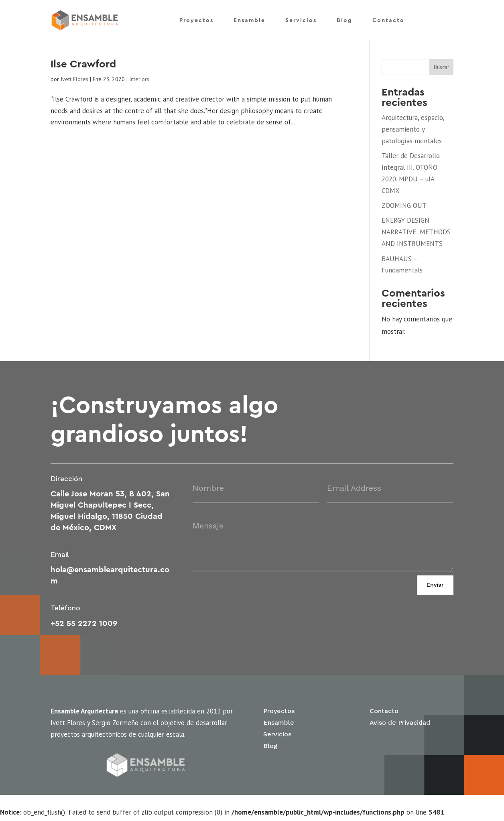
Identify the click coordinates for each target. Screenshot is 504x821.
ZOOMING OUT (404, 208)
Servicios (301, 19)
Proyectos (196, 19)
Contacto (388, 19)
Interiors (139, 82)
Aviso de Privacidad (400, 725)
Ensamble (249, 19)
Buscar (442, 70)
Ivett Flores (74, 82)
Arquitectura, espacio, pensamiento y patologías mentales (413, 132)
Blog (344, 19)
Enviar (435, 588)
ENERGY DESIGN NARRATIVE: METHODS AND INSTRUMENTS (416, 235)
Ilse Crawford (83, 67)
